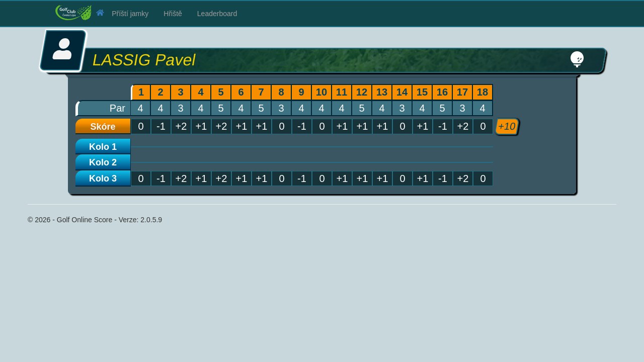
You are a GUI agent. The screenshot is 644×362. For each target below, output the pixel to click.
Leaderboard (217, 14)
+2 (181, 178)
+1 (202, 178)
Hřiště (173, 14)
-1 (161, 178)
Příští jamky (130, 14)
